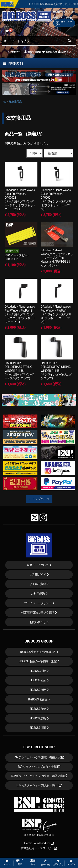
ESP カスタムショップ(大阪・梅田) (39, 785)
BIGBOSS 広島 (38, 718)
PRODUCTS (13, 64)
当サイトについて (38, 565)
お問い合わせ (38, 622)
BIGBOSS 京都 (38, 709)
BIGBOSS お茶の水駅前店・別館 (38, 661)
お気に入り (50, 52)
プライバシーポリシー (38, 603)
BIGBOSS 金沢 (38, 690)
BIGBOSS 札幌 (38, 671)
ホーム (7, 863)
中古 (33, 862)
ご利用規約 (38, 594)
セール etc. (45, 863)
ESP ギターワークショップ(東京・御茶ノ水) (39, 776)
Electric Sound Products (39, 843)
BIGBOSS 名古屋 (38, 699)
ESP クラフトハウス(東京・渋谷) (39, 767)
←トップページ (39, 499)
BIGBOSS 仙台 (38, 680)
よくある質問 (38, 584)
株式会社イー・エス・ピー (39, 848)
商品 (20, 862)
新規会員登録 (33, 52)
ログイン (64, 52)
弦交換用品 (15, 102)
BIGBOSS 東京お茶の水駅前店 (38, 652)
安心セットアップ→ (64, 23)
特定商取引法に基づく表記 (38, 612)
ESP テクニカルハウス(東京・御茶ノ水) (39, 757)
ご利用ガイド (15, 52)
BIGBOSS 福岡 (38, 728)
